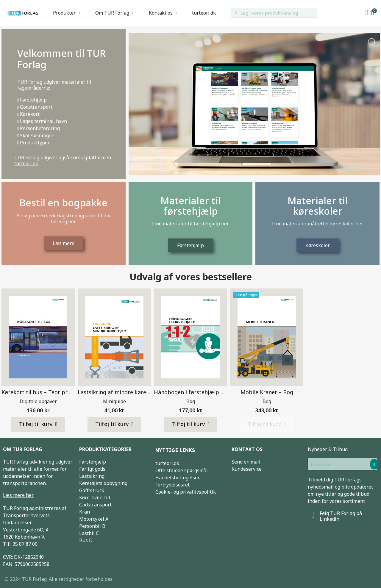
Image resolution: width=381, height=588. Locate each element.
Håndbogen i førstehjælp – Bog (195, 392)
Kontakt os (163, 13)
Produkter (66, 13)
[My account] (367, 13)
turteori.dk (204, 13)
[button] (38, 424)
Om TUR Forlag (114, 13)
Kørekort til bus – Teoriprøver (40, 392)
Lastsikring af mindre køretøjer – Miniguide (134, 392)
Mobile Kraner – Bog (267, 392)
